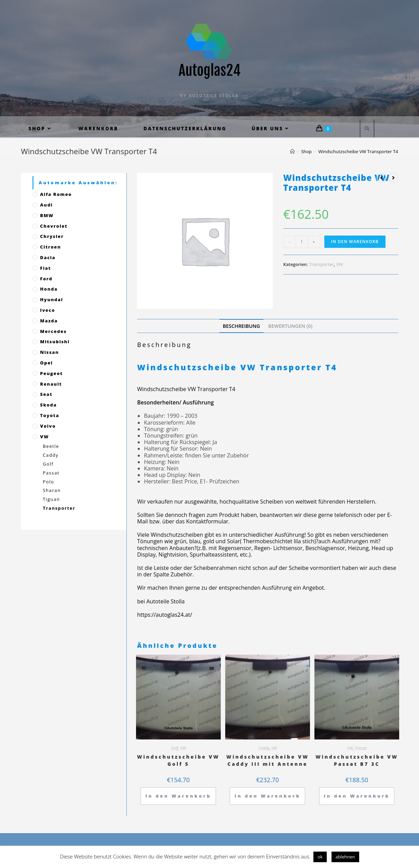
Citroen (50, 247)
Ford (46, 279)
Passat (361, 748)
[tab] (241, 326)
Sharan (52, 490)
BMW (47, 215)
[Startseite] (292, 151)
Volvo (48, 426)
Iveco (48, 310)
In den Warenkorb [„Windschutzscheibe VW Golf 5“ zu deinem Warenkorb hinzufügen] (178, 796)
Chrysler (52, 236)
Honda (49, 289)
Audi (46, 205)
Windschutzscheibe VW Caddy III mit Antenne (268, 760)
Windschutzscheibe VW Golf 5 (178, 760)
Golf (174, 748)
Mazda (49, 321)
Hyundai (51, 299)
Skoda (48, 405)
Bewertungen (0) (290, 326)
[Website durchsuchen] (367, 129)
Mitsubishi (55, 342)
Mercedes (53, 331)
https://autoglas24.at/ (165, 615)
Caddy (264, 748)
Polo (48, 482)
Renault (51, 384)
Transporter (321, 264)
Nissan (49, 352)
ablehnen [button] (345, 857)
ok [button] (320, 857)
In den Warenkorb (355, 242)
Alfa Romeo (56, 194)
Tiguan (51, 499)
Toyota (50, 415)
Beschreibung (241, 326)
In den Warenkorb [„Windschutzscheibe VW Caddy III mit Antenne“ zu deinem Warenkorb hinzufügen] (267, 796)
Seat (46, 394)
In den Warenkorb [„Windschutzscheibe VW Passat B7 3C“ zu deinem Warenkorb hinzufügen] (357, 796)
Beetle (51, 446)
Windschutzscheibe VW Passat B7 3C (357, 760)
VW (339, 264)
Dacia (48, 257)
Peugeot (51, 373)
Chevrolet (54, 226)
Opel (46, 363)
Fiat (45, 268)
